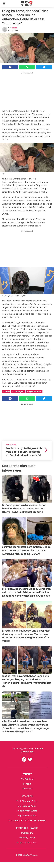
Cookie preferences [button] (27, 842)
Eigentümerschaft (27, 816)
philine (14, 28)
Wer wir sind (27, 779)
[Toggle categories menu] (4, 3)
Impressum (27, 833)
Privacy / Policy (27, 838)
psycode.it (27, 789)
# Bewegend (18, 391)
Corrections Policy (27, 806)
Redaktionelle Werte (27, 811)
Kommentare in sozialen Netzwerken (27, 820)
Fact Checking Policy (27, 801)
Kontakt (27, 784)
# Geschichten (34, 391)
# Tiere (6, 391)
